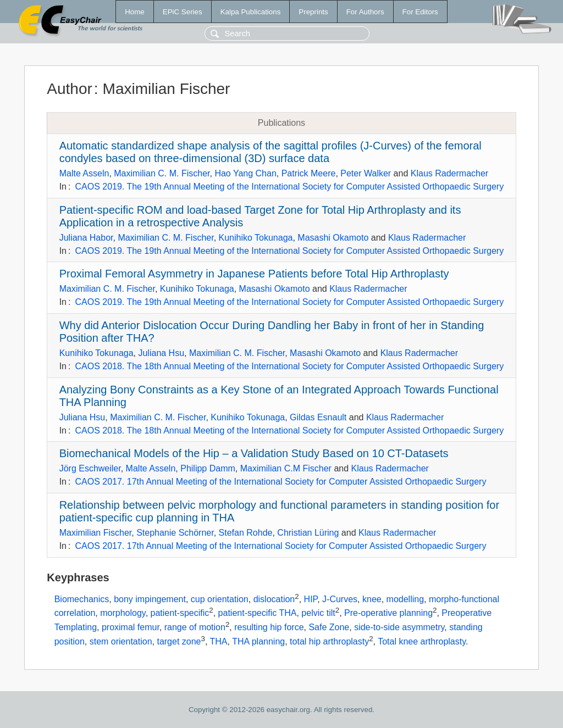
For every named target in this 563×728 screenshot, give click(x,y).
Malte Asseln (84, 173)
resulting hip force (269, 627)
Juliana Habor (86, 238)
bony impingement (150, 599)
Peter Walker (366, 173)
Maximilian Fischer (96, 533)
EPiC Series (183, 12)
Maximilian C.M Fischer (286, 468)
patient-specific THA (258, 613)
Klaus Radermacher (449, 173)
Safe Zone (329, 627)
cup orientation (220, 599)
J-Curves (340, 599)
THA (219, 641)
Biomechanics (82, 599)
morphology (123, 613)
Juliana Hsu (161, 353)
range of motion (195, 627)
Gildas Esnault (318, 417)
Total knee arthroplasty (422, 641)
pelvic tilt (318, 613)
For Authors (365, 12)
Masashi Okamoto (333, 238)
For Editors (420, 12)
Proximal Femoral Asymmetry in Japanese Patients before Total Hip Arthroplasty (254, 274)
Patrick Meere (309, 173)
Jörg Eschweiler (90, 468)
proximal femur (131, 627)
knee (372, 599)
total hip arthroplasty (329, 641)
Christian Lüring (308, 533)
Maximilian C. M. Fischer (162, 173)
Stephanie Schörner (175, 533)
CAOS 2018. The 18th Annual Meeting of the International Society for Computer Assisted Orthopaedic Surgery (289, 366)
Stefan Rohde (246, 533)
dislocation (274, 599)
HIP (311, 599)
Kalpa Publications (251, 12)
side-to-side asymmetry (399, 627)
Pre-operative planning (388, 613)
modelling (405, 599)
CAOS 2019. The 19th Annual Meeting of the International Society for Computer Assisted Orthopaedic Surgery (289, 187)
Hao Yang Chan (245, 173)
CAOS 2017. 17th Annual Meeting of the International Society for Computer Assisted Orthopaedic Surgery (280, 482)
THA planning (258, 641)
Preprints (313, 12)
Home (135, 12)
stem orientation (121, 641)
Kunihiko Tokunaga (256, 238)
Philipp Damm (208, 468)
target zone (179, 641)
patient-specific (180, 613)
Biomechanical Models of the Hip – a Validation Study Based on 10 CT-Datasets (254, 453)
